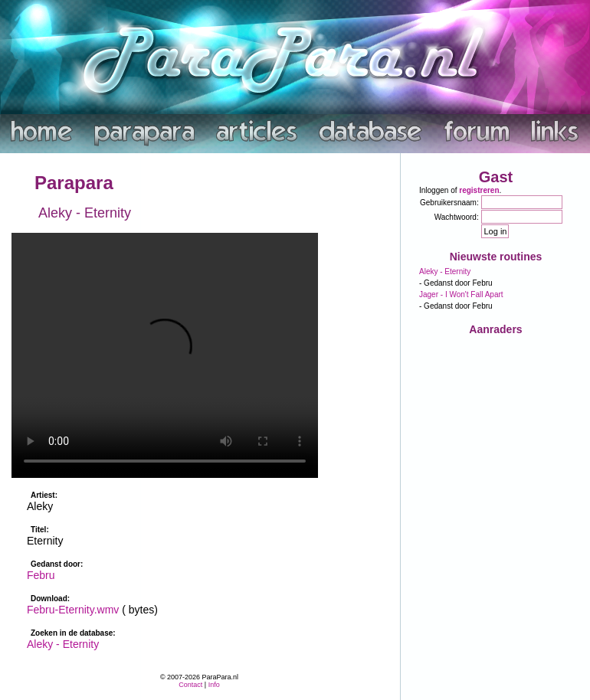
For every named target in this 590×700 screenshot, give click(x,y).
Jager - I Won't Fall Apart (461, 294)
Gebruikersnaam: (449, 203)
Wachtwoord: (457, 217)
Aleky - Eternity (63, 644)
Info (214, 685)
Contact (190, 685)
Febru (41, 575)
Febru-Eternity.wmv (73, 610)
